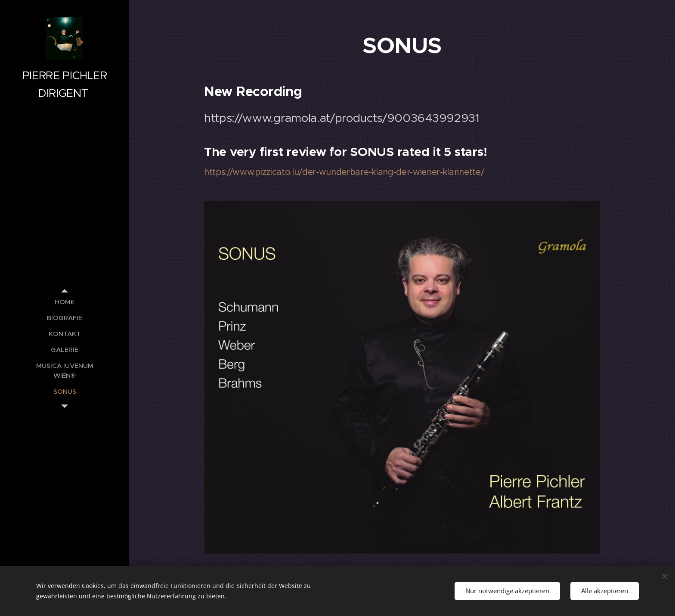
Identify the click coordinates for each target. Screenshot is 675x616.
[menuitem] (65, 302)
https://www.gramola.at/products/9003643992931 (342, 118)
